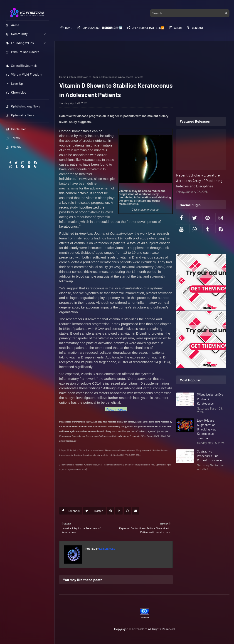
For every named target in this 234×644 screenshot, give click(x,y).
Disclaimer (16, 129)
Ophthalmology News (23, 106)
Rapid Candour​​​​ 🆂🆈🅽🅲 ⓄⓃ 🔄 (100, 28)
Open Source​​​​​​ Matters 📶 (146, 28)
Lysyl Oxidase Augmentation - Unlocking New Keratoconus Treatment (207, 429)
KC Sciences (107, 549)
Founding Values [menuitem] (20, 43)
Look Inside (144, 618)
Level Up (14, 83)
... (116, 409)
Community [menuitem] (17, 34)
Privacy (13, 147)
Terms (13, 138)
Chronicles (16, 92)
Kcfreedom (140, 629)
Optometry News (20, 115)
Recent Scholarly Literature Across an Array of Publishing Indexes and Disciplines (199, 180)
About (176, 28)
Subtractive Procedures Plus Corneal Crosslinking (210, 456)
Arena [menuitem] (12, 25)
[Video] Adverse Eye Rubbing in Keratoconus (210, 399)
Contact (195, 28)
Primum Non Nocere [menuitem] (22, 52)
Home (66, 28)
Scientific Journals (22, 66)
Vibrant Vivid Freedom (24, 74)
